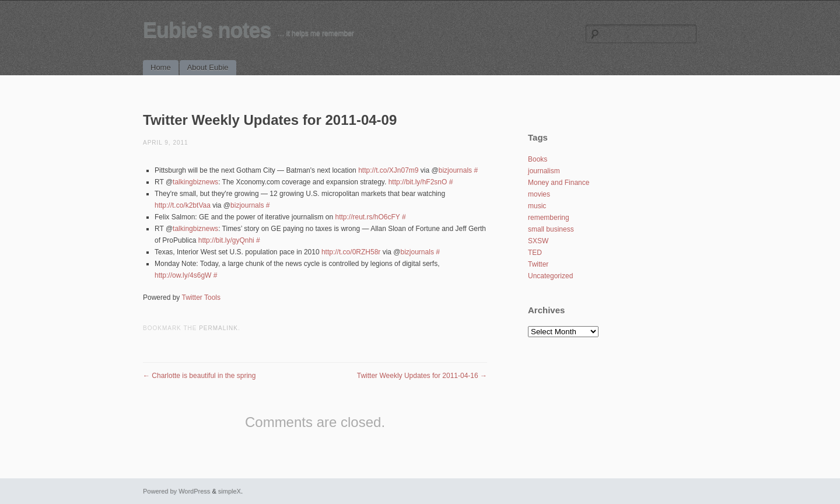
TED (535, 253)
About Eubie (208, 67)
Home (161, 67)
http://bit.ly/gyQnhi (226, 240)
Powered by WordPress (176, 491)
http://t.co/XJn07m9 (388, 170)
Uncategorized (550, 276)
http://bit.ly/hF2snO (418, 182)
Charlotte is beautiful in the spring (199, 376)
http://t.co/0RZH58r (351, 252)
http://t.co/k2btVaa (183, 205)
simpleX (230, 491)
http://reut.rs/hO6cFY (367, 217)
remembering (549, 218)
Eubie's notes (207, 30)
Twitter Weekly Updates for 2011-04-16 (422, 376)
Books (538, 159)
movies (539, 194)
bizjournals (455, 170)
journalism (544, 171)
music (537, 206)
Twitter (538, 264)
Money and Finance (559, 183)
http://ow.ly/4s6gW (183, 275)
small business (551, 229)
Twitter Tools (201, 297)
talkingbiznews (195, 182)
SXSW (538, 241)
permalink (218, 328)
